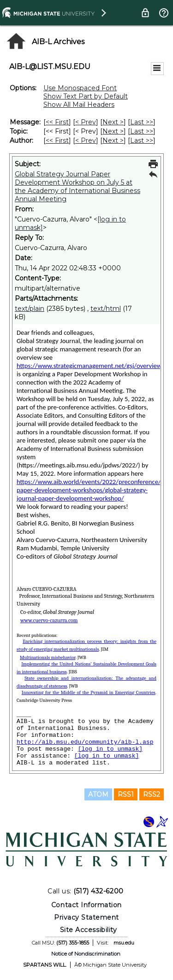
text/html (106, 309)
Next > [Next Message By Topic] (113, 131)
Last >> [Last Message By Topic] (142, 131)
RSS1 (126, 794)
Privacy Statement (86, 917)
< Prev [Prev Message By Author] (86, 140)
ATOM (98, 794)
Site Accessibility (89, 930)
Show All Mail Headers (79, 105)
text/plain (30, 309)
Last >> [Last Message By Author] (142, 140)
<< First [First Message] (57, 122)
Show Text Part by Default (86, 96)
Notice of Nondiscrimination (86, 954)
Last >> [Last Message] (142, 122)
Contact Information (86, 905)
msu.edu (124, 943)
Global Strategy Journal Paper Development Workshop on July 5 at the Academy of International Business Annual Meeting (78, 187)
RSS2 (152, 794)
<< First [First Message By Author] (57, 140)
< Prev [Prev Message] (86, 122)
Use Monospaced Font (80, 88)
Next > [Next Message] (113, 122)
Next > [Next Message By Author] (113, 140)
